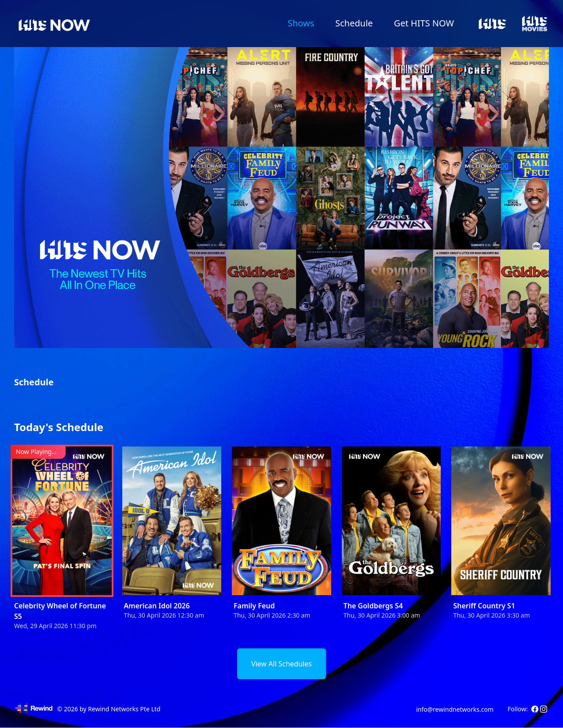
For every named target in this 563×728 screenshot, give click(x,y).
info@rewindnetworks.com (455, 709)
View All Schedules (281, 664)
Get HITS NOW (424, 23)
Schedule (354, 23)
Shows (301, 23)
